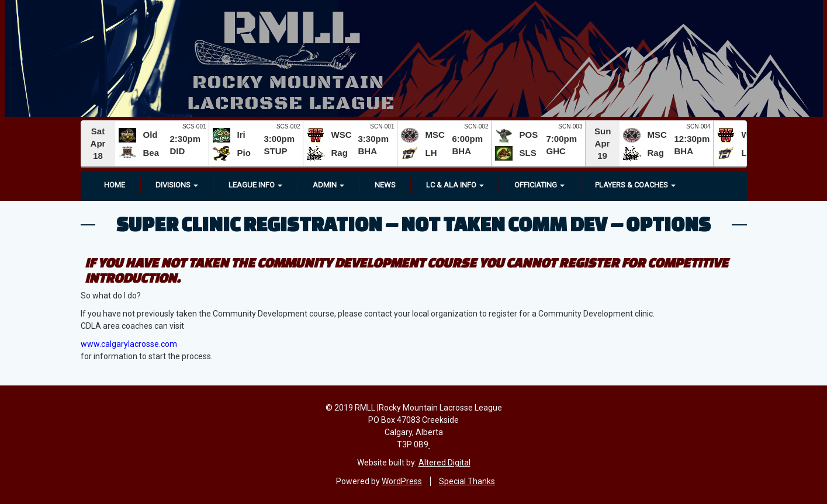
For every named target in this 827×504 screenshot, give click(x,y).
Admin (328, 185)
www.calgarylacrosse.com (129, 344)
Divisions (177, 185)
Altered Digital (444, 463)
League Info (255, 185)
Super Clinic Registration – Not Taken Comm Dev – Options (413, 224)
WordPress (402, 481)
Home (115, 185)
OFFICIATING (539, 185)
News (385, 185)
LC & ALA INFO (455, 185)
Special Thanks (467, 481)
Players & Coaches (635, 185)
